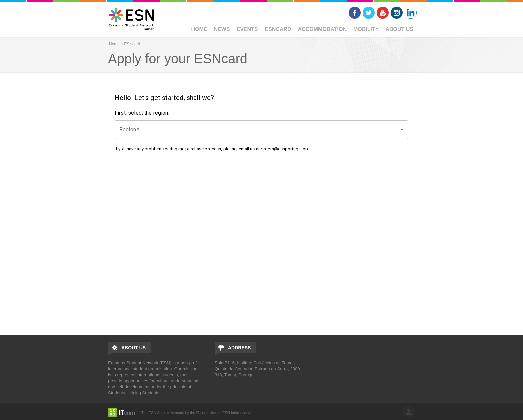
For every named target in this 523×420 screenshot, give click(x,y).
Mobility (366, 29)
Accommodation (322, 29)
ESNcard (278, 29)
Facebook (355, 13)
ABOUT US (399, 29)
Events (247, 29)
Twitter (369, 13)
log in (409, 412)
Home (199, 29)
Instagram (397, 13)
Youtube (383, 13)
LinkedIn (411, 13)
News (222, 29)
